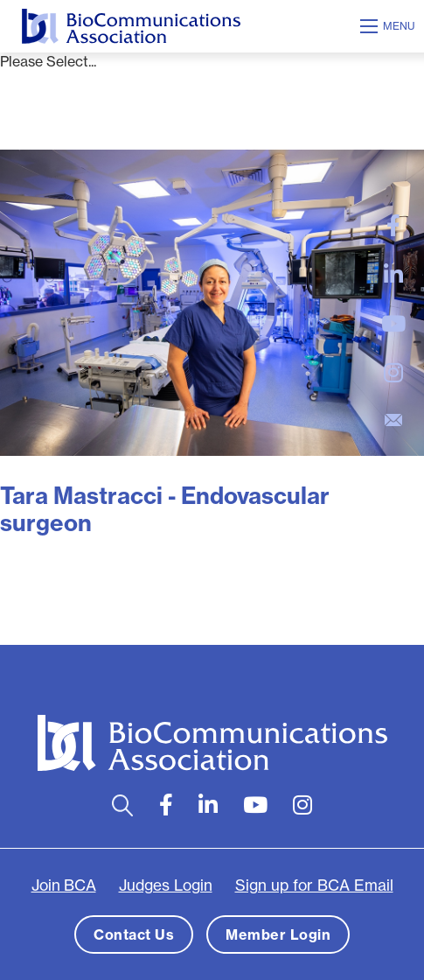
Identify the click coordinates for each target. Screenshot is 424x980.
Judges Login (166, 885)
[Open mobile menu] (390, 26)
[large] (393, 226)
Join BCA (64, 885)
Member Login (278, 934)
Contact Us (134, 934)
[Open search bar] (123, 805)
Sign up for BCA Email (314, 885)
